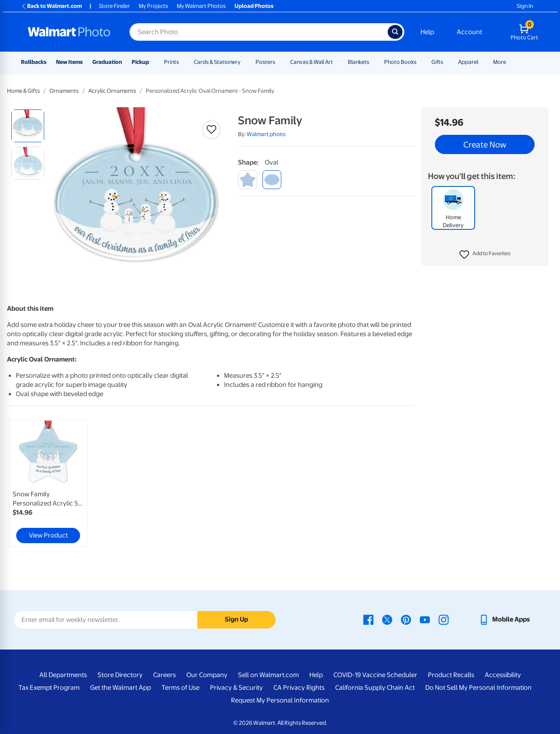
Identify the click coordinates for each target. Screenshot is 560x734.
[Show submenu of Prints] (183, 62)
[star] (247, 180)
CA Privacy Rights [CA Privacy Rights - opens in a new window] (299, 688)
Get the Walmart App (121, 688)
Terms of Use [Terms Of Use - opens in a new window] (180, 688)
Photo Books (400, 62)
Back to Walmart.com (51, 6)
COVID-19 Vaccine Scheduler (375, 675)
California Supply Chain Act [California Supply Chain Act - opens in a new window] (375, 688)
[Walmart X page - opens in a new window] (387, 619)
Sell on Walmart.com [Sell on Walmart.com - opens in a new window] (268, 675)
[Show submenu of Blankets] (373, 62)
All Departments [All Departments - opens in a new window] (63, 675)
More (500, 62)
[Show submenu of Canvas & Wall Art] (337, 62)
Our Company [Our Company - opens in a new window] (207, 675)
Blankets (359, 62)
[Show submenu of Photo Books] (420, 62)
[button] (485, 255)
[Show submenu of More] (510, 62)
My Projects (153, 6)
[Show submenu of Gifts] (447, 62)
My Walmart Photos (201, 6)
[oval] (272, 180)
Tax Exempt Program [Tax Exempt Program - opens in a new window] (49, 688)
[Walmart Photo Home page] (69, 32)
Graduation (107, 62)
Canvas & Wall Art (311, 62)
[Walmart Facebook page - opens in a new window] (368, 619)
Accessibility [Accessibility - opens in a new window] (503, 675)
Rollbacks (34, 62)
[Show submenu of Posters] (279, 62)
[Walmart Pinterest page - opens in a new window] (406, 619)
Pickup (140, 62)
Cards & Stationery (217, 62)
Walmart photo (266, 134)
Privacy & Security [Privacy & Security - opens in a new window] (236, 688)
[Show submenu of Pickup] (153, 62)
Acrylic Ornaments (112, 91)
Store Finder (114, 6)
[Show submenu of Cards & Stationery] (245, 62)
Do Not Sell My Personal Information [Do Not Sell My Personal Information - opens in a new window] (478, 688)
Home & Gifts (23, 91)
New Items (69, 62)
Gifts (437, 62)
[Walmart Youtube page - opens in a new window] (425, 619)
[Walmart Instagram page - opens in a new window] (444, 619)
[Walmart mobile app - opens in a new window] (504, 619)
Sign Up (236, 619)
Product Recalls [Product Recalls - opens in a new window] (451, 675)
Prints (171, 62)
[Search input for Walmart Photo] (259, 32)
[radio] (28, 126)
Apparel (468, 62)
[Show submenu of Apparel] (482, 62)
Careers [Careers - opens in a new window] (164, 675)
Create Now (485, 144)
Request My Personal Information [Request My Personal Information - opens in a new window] (280, 700)
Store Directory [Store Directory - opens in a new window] (120, 675)
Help (427, 32)
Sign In (525, 6)
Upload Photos (254, 6)
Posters (265, 62)
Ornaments (64, 91)
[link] (48, 484)
